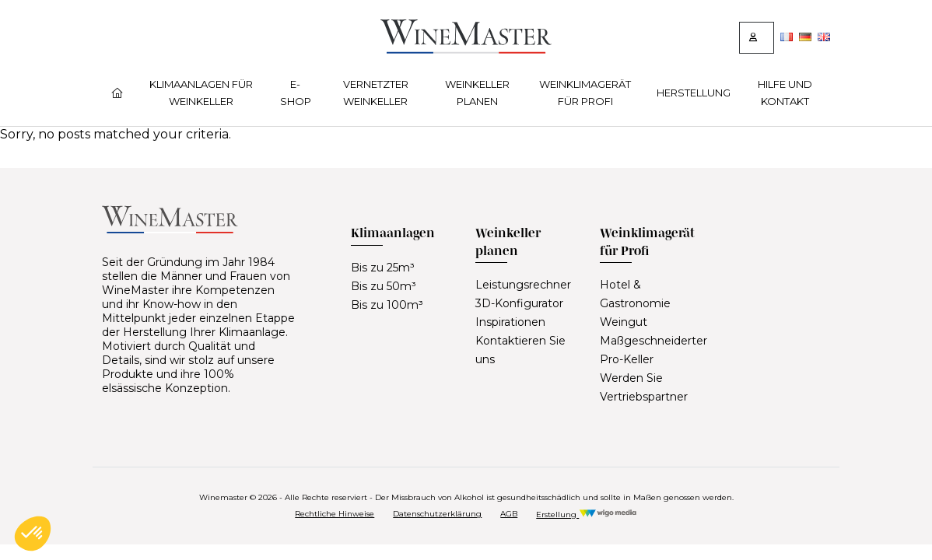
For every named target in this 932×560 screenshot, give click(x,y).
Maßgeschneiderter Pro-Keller (653, 350)
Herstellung (694, 93)
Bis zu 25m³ (383, 268)
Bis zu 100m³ (387, 305)
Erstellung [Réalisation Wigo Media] (586, 514)
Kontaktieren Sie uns (520, 350)
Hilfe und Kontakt (785, 93)
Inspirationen (510, 322)
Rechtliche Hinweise (335, 514)
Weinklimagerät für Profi (585, 93)
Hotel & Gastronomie (635, 294)
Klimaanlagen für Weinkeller (201, 93)
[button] (33, 534)
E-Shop (296, 93)
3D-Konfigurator (519, 303)
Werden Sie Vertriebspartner (644, 387)
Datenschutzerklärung (437, 514)
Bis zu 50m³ (384, 286)
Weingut (624, 322)
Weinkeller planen (477, 93)
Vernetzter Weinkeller (376, 93)
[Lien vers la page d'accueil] (466, 49)
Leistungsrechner (523, 285)
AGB (509, 514)
